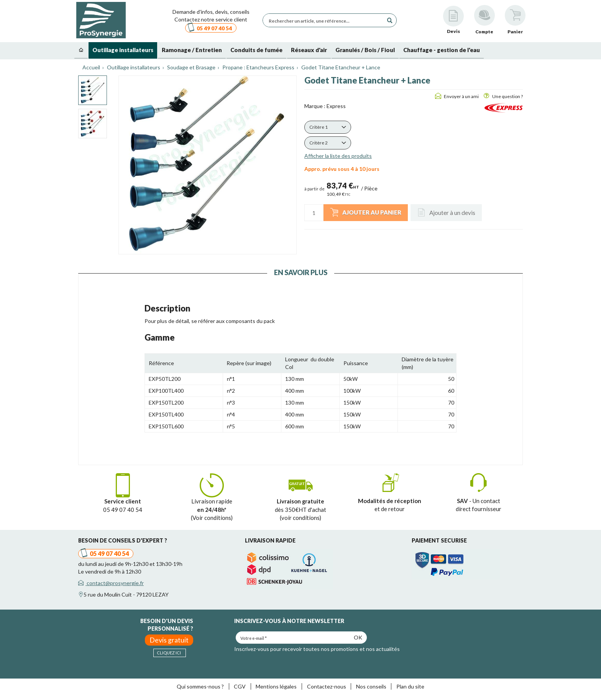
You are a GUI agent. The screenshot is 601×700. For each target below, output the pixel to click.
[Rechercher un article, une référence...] (325, 20)
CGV (240, 686)
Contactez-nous (327, 686)
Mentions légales (276, 686)
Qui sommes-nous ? (200, 686)
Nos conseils (371, 686)
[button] (328, 127)
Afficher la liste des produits (338, 156)
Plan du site (410, 686)
